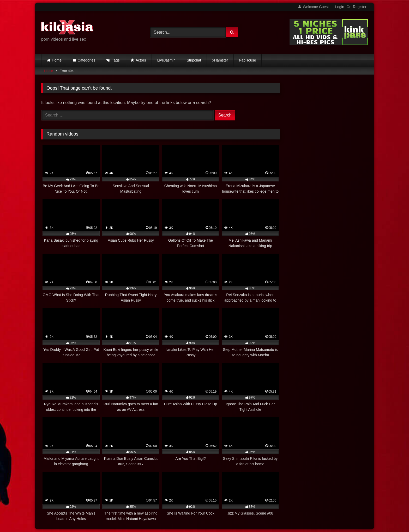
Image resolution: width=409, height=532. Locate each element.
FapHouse (248, 60)
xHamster (220, 60)
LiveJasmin (166, 60)
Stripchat (194, 60)
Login (340, 7)
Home (57, 60)
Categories (87, 60)
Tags (116, 60)
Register (360, 7)
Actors (141, 60)
